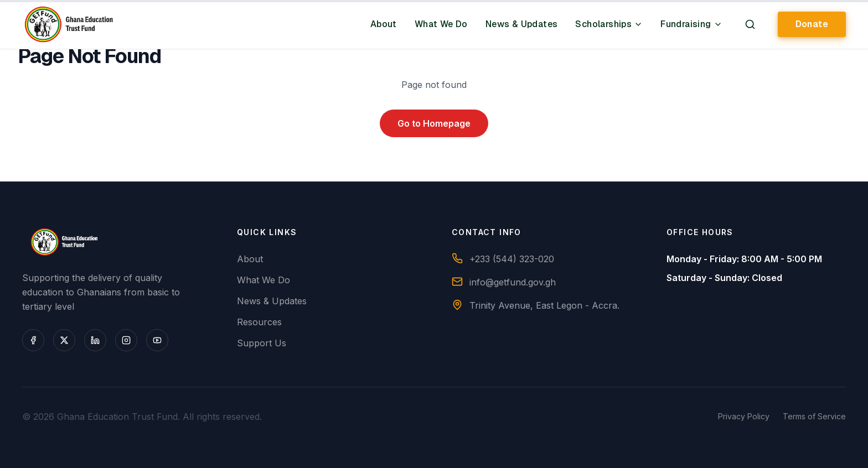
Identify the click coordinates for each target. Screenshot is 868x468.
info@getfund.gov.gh (513, 282)
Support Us (262, 343)
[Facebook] (33, 340)
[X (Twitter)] (64, 340)
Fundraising (691, 24)
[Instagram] (126, 340)
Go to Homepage (434, 123)
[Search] (750, 24)
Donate (812, 24)
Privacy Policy (744, 416)
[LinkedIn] (95, 340)
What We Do (441, 24)
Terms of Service (814, 416)
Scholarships (609, 24)
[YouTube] (157, 340)
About (384, 24)
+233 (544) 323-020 (512, 259)
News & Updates (522, 24)
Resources (259, 322)
